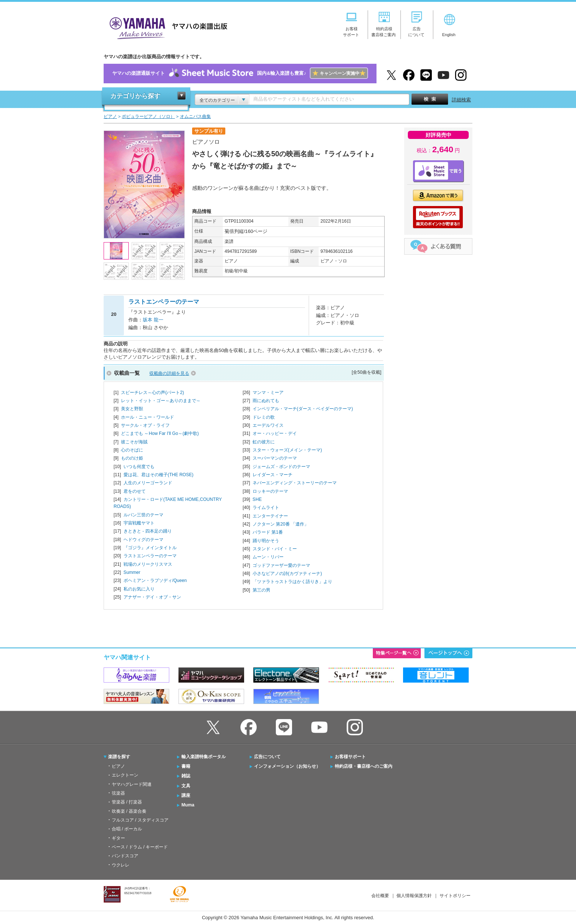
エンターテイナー (270, 516)
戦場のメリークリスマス (148, 564)
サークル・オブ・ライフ (145, 425)
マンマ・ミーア (268, 393)
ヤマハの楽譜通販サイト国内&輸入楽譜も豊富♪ (240, 74)
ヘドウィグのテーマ (143, 540)
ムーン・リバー (268, 557)
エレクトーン (125, 775)
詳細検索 (461, 100)
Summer (132, 572)
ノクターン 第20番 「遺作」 (281, 524)
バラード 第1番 (268, 532)
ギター (118, 838)
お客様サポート (350, 757)
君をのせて (135, 491)
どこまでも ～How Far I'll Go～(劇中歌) (160, 433)
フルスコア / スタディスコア (140, 820)
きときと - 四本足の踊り (148, 531)
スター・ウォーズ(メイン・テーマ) (287, 450)
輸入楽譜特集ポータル (204, 757)
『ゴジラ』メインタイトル (150, 548)
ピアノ (118, 766)
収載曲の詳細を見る (169, 373)
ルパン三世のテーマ (143, 515)
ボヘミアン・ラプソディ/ (155, 580)
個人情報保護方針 (414, 896)
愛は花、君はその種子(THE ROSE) (159, 475)
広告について (267, 757)
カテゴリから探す (135, 96)
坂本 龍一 (153, 320)
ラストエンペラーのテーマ (150, 556)
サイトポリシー (455, 896)
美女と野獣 (132, 409)
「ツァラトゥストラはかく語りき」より (292, 582)
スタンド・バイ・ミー (275, 549)
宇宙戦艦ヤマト (139, 523)
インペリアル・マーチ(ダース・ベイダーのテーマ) (303, 409)
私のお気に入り (139, 589)
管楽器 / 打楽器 (127, 802)
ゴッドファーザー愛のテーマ (281, 565)
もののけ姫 (132, 458)
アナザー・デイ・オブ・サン (152, 597)
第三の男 (261, 590)
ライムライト (266, 508)
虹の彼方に (264, 442)
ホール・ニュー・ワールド (148, 417)
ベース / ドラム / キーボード (140, 847)
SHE (257, 499)
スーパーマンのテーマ (275, 458)
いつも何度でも (139, 467)
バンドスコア (125, 856)
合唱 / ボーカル (127, 829)
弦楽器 (118, 793)
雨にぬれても (266, 401)
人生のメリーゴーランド (148, 483)
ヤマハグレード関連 (132, 784)
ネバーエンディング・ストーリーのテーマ (295, 483)
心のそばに (132, 450)
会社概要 (380, 896)
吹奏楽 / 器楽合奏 (129, 811)
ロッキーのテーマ (270, 491)
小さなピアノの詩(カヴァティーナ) (287, 573)
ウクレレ (121, 865)
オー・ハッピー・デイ (275, 433)
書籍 (186, 766)
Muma (188, 805)
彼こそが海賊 (134, 442)
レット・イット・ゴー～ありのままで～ (161, 401)
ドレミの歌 (264, 417)
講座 (186, 795)
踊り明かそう (266, 541)
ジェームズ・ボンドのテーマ (281, 467)
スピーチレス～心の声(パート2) (152, 393)
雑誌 (186, 776)
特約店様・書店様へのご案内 (364, 766)
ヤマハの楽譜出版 (166, 27)
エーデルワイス (268, 425)
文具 (186, 786)
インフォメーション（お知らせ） (287, 766)
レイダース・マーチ (273, 475)
